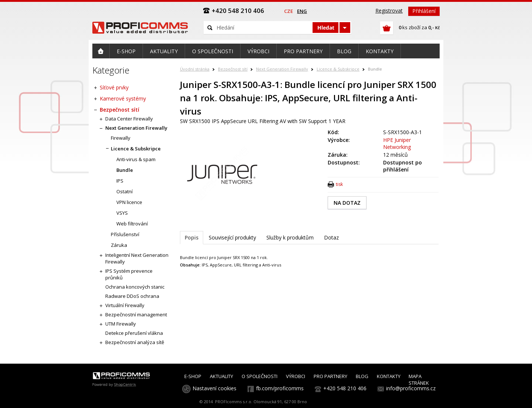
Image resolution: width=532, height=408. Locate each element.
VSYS (122, 213)
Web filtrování (132, 224)
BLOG (362, 376)
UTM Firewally (121, 324)
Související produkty (232, 237)
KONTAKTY (389, 376)
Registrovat (389, 11)
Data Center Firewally (129, 119)
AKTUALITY (221, 376)
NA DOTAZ (347, 203)
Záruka (119, 245)
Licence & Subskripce (338, 69)
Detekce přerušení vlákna (134, 333)
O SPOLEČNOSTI (260, 376)
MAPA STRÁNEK (419, 380)
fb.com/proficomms (280, 388)
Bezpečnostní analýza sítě (135, 342)
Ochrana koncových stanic (135, 287)
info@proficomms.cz (411, 388)
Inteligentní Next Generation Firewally (137, 258)
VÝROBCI (296, 376)
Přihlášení (424, 11)
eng (302, 11)
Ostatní (125, 191)
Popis (192, 237)
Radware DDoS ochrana (132, 296)
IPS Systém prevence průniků (129, 274)
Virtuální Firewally (125, 305)
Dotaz (331, 237)
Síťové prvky (114, 87)
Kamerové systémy (123, 98)
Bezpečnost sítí (233, 69)
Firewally (121, 138)
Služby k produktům (290, 237)
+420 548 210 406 (345, 388)
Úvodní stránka (195, 69)
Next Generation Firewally (282, 69)
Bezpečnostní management (136, 314)
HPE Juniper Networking (397, 143)
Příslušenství (125, 234)
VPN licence (129, 202)
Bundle (375, 69)
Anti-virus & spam (136, 159)
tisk (339, 184)
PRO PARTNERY (330, 376)
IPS (120, 181)
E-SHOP (193, 376)
